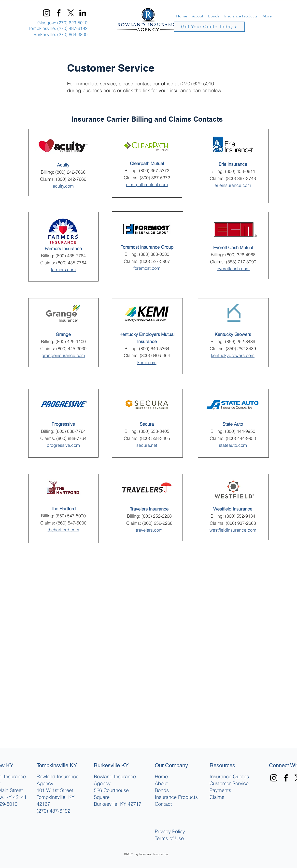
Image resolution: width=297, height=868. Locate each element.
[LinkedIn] (83, 13)
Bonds (162, 790)
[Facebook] (59, 13)
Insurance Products (176, 797)
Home (161, 776)
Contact (163, 804)
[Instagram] (47, 13)
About (161, 783)
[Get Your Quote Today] (209, 27)
